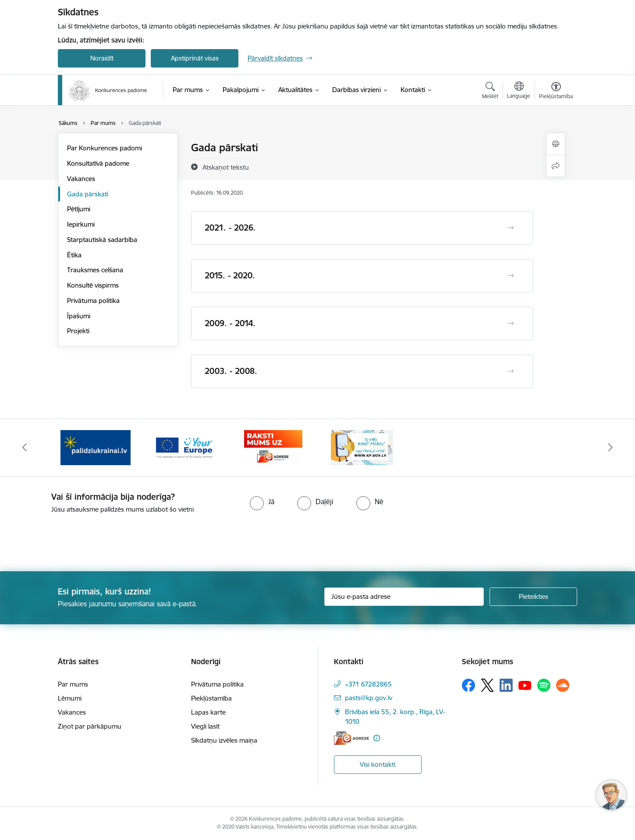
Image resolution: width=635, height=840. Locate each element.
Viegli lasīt (205, 726)
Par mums (73, 684)
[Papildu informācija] (377, 738)
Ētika (74, 255)
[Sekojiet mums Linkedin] (506, 685)
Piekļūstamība (211, 698)
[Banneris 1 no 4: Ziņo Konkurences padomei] (96, 447)
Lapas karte (208, 712)
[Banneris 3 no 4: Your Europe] (273, 447)
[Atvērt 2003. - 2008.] (511, 371)
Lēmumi (70, 698)
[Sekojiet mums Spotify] (544, 685)
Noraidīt (102, 58)
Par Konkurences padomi (105, 148)
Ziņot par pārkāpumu (90, 726)
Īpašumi (79, 316)
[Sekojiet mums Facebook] (468, 685)
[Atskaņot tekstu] (226, 167)
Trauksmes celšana (95, 270)
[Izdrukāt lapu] (556, 144)
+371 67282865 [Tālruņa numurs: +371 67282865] (368, 684)
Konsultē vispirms (93, 285)
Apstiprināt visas (195, 58)
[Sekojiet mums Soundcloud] (563, 685)
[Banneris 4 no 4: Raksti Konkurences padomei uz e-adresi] (362, 447)
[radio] (262, 502)
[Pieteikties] (533, 597)
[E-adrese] (351, 738)
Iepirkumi (81, 224)
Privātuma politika (93, 301)
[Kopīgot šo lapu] (556, 166)
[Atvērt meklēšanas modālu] (490, 92)
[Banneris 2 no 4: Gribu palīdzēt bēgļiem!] (184, 447)
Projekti (78, 331)
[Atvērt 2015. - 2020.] (511, 276)
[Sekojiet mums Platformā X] (487, 685)
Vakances (81, 179)
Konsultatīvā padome (98, 163)
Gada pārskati (88, 194)
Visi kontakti (378, 764)
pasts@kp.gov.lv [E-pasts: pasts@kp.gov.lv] (369, 698)
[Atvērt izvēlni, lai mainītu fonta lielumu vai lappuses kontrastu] (556, 92)
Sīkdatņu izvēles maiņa (224, 740)
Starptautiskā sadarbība (102, 240)
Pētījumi (79, 209)
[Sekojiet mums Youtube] (525, 685)
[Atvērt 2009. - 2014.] (511, 324)
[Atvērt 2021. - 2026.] (511, 228)
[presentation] (73, 539)
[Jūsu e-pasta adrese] (404, 597)
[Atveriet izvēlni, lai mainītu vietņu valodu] (519, 91)
